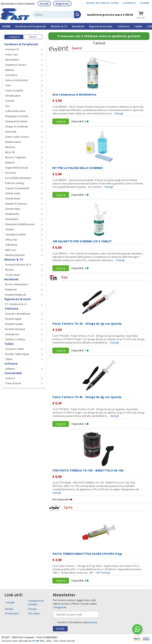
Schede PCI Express (16, 204)
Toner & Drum (13, 383)
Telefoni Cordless (15, 339)
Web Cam (11, 250)
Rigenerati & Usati (101, 26)
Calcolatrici (11, 75)
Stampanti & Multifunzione (20, 224)
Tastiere (10, 229)
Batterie (10, 70)
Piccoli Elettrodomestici (18, 178)
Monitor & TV (59, 26)
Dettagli (119, 113)
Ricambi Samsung (15, 329)
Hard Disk (11, 132)
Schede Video (13, 209)
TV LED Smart (12, 275)
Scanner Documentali (17, 188)
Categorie (14, 37)
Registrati (62, 4)
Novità (9, 609)
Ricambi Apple (13, 319)
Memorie (10, 147)
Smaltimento (12, 214)
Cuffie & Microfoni (15, 111)
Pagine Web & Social (17, 168)
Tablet (138, 26)
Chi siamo (34, 613)
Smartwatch (12, 219)
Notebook (78, 26)
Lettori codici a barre (17, 137)
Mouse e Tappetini (16, 157)
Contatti (144, 3)
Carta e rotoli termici (17, 80)
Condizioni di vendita (36, 602)
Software (10, 369)
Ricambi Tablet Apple (17, 354)
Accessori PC (12, 49)
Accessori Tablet (14, 349)
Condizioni (129, 3)
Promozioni (12, 613)
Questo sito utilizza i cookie (102, 3)
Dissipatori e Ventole (17, 116)
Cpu (7, 106)
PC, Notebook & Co (16, 304)
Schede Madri (13, 199)
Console (10, 101)
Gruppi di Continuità (17, 127)
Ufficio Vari (11, 240)
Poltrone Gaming (15, 183)
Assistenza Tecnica (16, 65)
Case (8, 85)
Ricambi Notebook (16, 295)
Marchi (33, 37)
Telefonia (123, 26)
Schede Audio (13, 193)
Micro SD (10, 152)
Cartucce (10, 378)
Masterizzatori (13, 142)
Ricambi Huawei (14, 324)
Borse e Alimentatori (17, 284)
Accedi (44, 4)
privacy (93, 622)
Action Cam (12, 55)
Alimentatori (12, 60)
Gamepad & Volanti (16, 121)
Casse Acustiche (14, 91)
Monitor (10, 270)
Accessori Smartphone (18, 314)
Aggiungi (61, 121)
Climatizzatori (13, 96)
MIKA (35, 641)
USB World (11, 245)
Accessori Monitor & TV (18, 265)
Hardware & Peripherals (30, 26)
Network (10, 163)
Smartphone (12, 334)
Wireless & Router (15, 255)
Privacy (32, 609)
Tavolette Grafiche (15, 235)
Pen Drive (10, 173)
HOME (6, 26)
